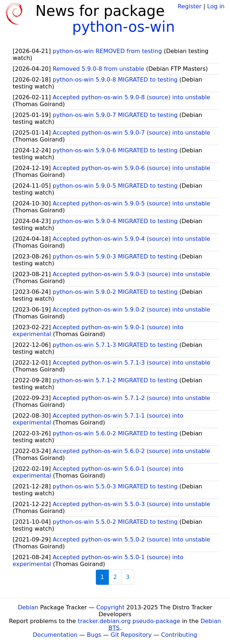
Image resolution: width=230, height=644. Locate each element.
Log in (216, 6)
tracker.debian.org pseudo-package (129, 621)
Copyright (110, 607)
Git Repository (131, 635)
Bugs (94, 635)
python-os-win (123, 27)
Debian (28, 607)
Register (189, 6)
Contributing (179, 635)
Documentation (55, 635)
